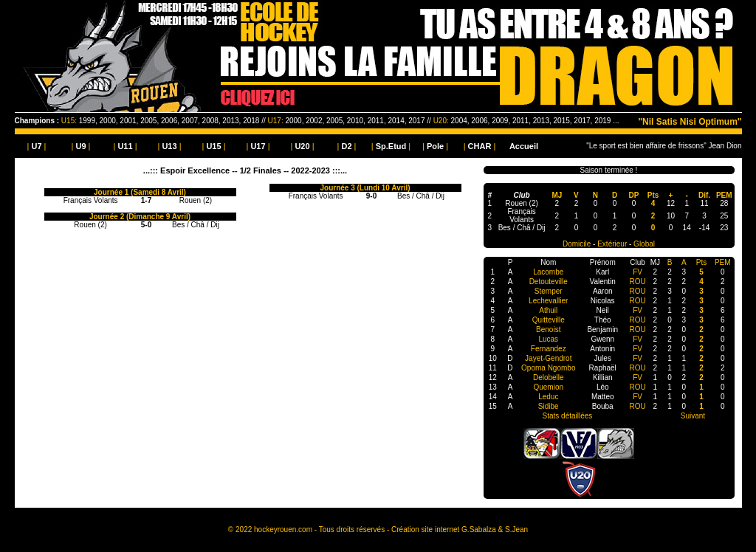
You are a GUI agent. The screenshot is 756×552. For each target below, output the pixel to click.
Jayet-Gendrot (548, 358)
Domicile (577, 244)
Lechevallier (548, 301)
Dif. (704, 195)
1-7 (146, 200)
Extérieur (612, 244)
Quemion (548, 387)
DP (634, 195)
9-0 (371, 196)
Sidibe (549, 406)
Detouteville (549, 282)
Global (644, 244)
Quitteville (549, 320)
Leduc (548, 397)
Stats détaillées (568, 416)
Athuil (548, 310)
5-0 (146, 225)
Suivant (693, 416)
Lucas (548, 339)
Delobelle (549, 377)
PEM (724, 195)
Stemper (549, 291)
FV (638, 272)
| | (37, 146)
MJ (557, 195)
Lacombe (548, 272)
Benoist (548, 330)
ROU (637, 282)
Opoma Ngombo (548, 368)
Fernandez (549, 349)
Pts (653, 195)
